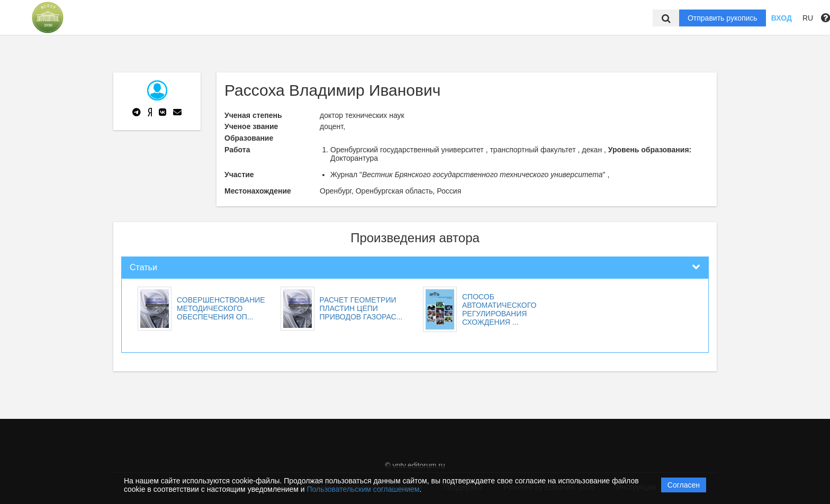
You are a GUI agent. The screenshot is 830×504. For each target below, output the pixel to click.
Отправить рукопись (723, 18)
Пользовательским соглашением (363, 489)
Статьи (143, 267)
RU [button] (808, 18)
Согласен (684, 485)
